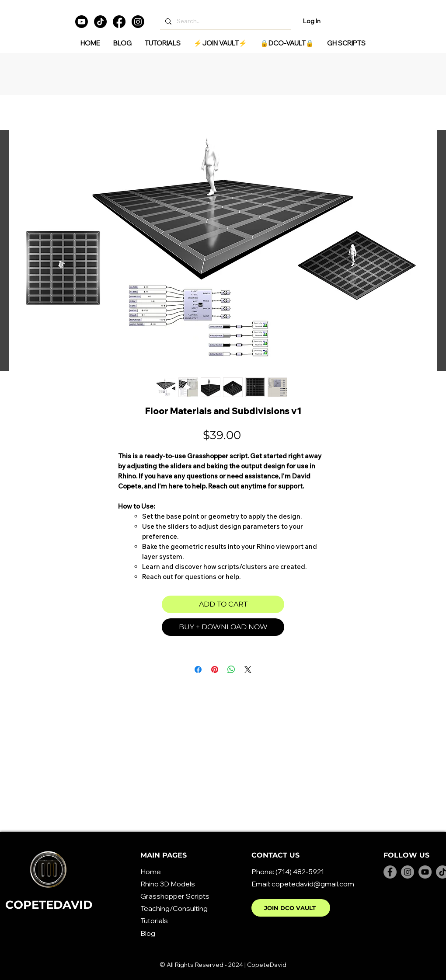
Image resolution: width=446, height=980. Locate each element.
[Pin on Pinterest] (215, 670)
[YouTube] (425, 872)
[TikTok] (100, 22)
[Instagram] (138, 22)
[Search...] (225, 21)
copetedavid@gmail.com (313, 884)
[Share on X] (248, 670)
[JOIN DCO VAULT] (291, 908)
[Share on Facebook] (198, 670)
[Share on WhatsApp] (231, 670)
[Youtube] (82, 22)
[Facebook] (119, 22)
